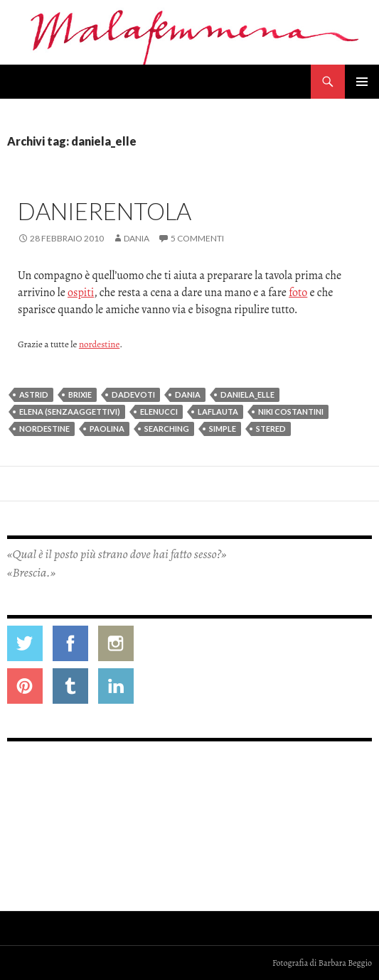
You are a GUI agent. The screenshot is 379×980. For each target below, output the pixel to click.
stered (271, 429)
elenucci (159, 412)
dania (188, 394)
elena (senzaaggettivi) (70, 412)
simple (223, 429)
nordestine (99, 344)
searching (167, 429)
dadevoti (133, 394)
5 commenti (197, 238)
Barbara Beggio (345, 963)
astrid (34, 394)
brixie (80, 394)
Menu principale (362, 82)
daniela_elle (247, 394)
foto (298, 293)
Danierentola (105, 211)
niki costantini (291, 412)
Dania (137, 238)
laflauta (218, 412)
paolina (107, 429)
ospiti (81, 293)
